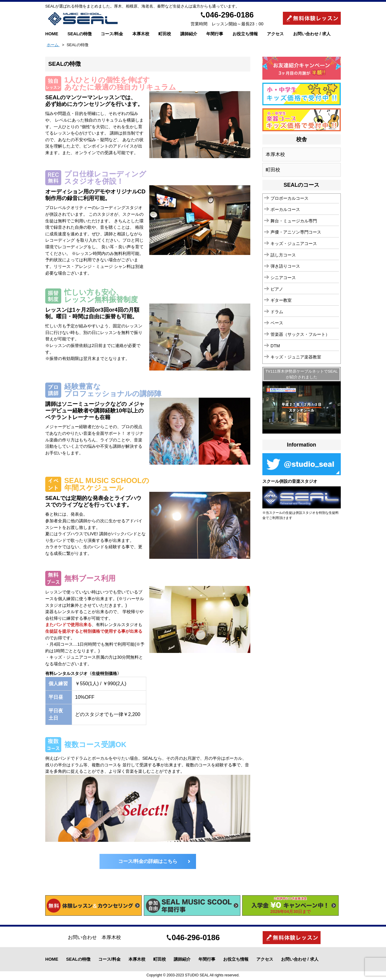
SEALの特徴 (80, 34)
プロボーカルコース (289, 198)
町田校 (165, 34)
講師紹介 (189, 34)
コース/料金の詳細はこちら (148, 861)
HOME (52, 34)
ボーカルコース (285, 209)
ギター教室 (281, 300)
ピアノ (277, 289)
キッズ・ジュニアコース (294, 243)
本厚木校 (141, 34)
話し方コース (283, 255)
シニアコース (283, 278)
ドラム (277, 312)
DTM (275, 346)
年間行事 (215, 34)
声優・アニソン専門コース (296, 232)
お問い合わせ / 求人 (312, 34)
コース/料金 (112, 34)
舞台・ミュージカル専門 (294, 221)
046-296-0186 (230, 15)
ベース (277, 323)
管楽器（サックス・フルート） (300, 334)
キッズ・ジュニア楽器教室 (296, 357)
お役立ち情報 (245, 34)
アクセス (275, 34)
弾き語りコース (285, 266)
